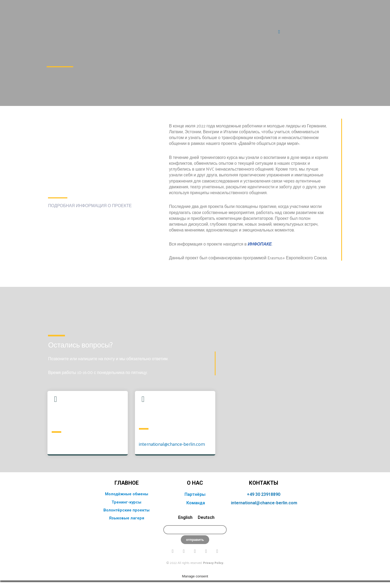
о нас (195, 499)
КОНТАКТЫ (264, 499)
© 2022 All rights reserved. (195, 578)
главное (127, 499)
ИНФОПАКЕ (260, 244)
